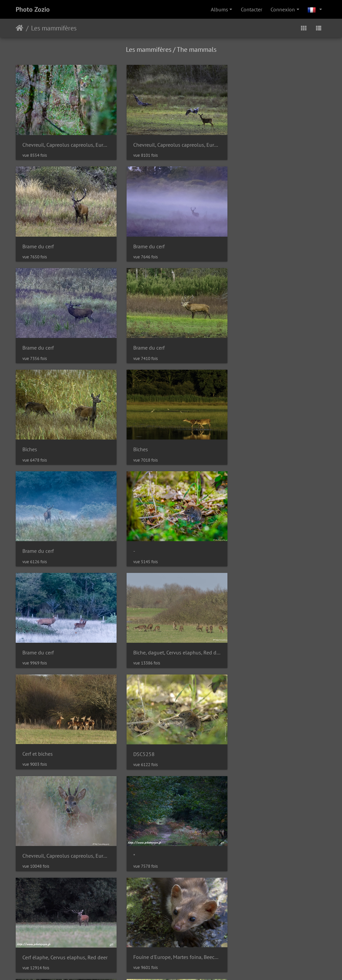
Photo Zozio (33, 9)
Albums (219, 9)
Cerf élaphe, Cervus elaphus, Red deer (171, 636)
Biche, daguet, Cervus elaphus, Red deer (278, 438)
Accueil (20, 28)
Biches (30, 339)
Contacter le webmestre (196, 918)
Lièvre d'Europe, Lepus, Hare (161, 734)
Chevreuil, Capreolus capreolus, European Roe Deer (64, 142)
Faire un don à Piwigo (173, 966)
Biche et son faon (256, 734)
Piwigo (157, 918)
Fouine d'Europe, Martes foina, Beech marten (278, 636)
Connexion (283, 9)
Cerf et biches (38, 537)
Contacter (251, 9)
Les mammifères (54, 28)
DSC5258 (140, 537)
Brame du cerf (252, 142)
